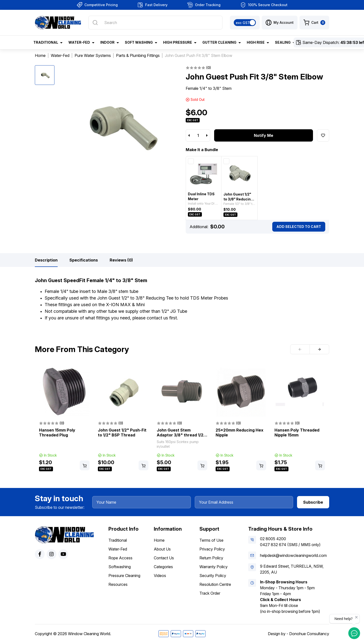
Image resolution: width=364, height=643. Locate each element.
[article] (64, 419)
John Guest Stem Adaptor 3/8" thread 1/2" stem (181, 435)
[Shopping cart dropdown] (314, 23)
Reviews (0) (121, 260)
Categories (163, 567)
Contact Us (164, 558)
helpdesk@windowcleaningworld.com (293, 555)
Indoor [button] (107, 42)
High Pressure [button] (178, 42)
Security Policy (213, 576)
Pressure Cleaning (124, 576)
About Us (162, 549)
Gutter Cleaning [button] (219, 42)
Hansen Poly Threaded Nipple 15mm (297, 433)
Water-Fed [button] (79, 42)
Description (46, 260)
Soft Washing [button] (139, 42)
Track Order (210, 593)
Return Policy (211, 558)
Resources (118, 584)
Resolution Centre (215, 584)
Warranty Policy (214, 567)
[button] (280, 23)
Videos (160, 576)
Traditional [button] (46, 42)
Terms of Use (211, 540)
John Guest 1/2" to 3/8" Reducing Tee (238, 199)
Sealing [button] (283, 42)
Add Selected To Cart (299, 227)
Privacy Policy (212, 549)
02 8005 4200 (273, 539)
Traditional (118, 540)
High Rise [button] (256, 42)
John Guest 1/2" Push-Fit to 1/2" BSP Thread (122, 433)
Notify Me (264, 135)
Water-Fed (118, 549)
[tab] (46, 260)
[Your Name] (142, 502)
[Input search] (155, 23)
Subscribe (313, 502)
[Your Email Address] (244, 502)
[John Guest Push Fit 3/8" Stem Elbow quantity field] (198, 135)
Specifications (84, 260)
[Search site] (95, 23)
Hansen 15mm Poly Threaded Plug (57, 433)
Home (159, 540)
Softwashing (120, 567)
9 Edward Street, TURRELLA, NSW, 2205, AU (292, 569)
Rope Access (120, 558)
